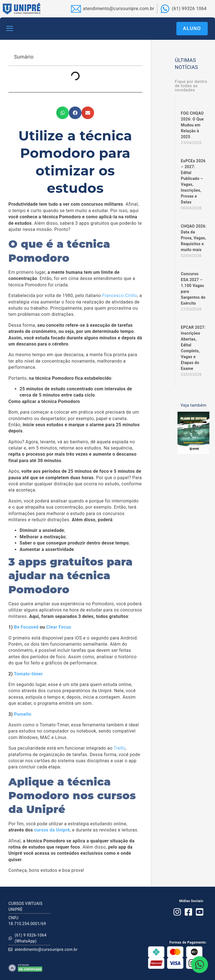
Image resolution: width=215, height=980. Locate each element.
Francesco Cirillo (120, 296)
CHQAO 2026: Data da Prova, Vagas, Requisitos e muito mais (194, 238)
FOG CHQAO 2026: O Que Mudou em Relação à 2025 (192, 125)
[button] (10, 29)
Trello (120, 748)
